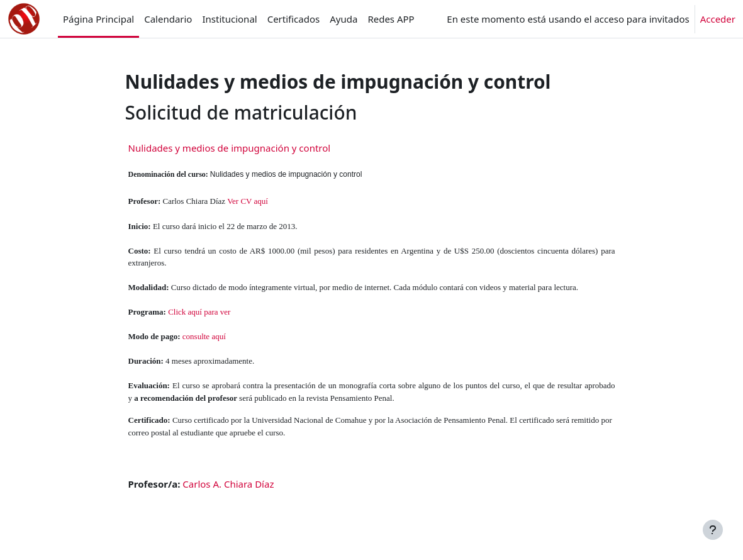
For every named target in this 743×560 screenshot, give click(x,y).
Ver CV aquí (248, 201)
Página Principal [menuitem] (98, 19)
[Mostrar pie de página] (713, 530)
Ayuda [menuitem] (344, 19)
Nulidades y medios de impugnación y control (230, 148)
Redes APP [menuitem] (391, 19)
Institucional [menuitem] (229, 19)
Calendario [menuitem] (168, 19)
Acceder (718, 19)
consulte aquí (204, 336)
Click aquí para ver (199, 312)
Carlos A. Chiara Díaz (228, 484)
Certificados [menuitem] (294, 19)
